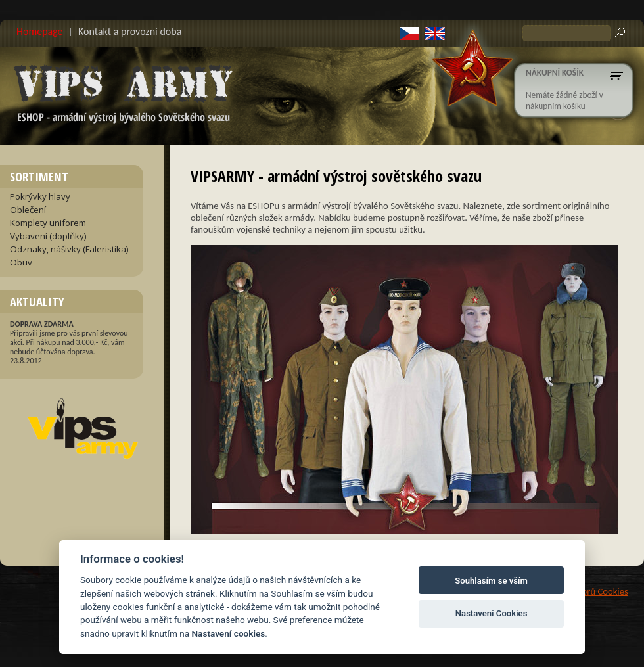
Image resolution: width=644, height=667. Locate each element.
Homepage (40, 31)
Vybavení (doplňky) (48, 236)
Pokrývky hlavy (40, 196)
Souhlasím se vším (491, 581)
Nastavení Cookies (492, 613)
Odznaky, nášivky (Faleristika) (69, 249)
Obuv (21, 262)
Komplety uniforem (48, 223)
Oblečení (28, 210)
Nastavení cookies (228, 633)
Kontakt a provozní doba (130, 31)
